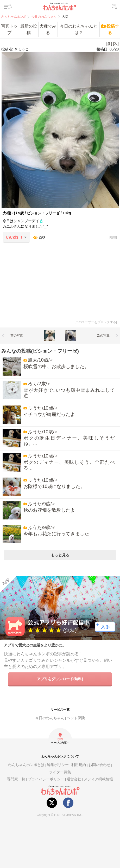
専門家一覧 (16, 779)
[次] (116, 44)
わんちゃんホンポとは (26, 765)
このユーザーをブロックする (96, 322)
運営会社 (74, 779)
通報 (113, 237)
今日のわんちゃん (50, 718)
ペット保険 (76, 718)
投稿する (113, 29)
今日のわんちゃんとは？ (79, 29)
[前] (109, 44)
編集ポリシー (58, 765)
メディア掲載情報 (98, 779)
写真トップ (9, 29)
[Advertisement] (40, 280)
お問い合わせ (99, 765)
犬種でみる (48, 29)
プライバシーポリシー (46, 779)
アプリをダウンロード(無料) (60, 679)
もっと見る (60, 555)
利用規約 (79, 765)
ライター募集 (60, 772)
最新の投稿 (29, 29)
